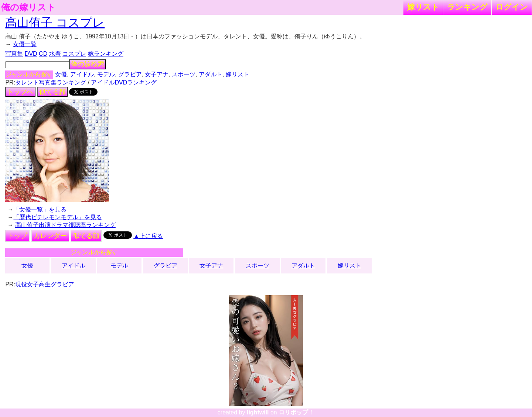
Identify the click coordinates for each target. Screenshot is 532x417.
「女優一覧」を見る (40, 209)
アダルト (211, 74)
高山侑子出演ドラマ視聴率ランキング (65, 225)
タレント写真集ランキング (51, 82)
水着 (55, 54)
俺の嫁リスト (28, 7)
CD (43, 54)
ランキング (467, 7)
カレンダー (50, 236)
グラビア (130, 74)
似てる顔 (52, 92)
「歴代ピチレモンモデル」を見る (58, 217)
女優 (61, 74)
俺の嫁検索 (88, 64)
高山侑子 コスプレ (55, 23)
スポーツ (184, 74)
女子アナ (157, 74)
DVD (31, 54)
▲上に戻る (148, 236)
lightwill (258, 412)
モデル (106, 74)
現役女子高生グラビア (45, 284)
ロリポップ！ (296, 412)
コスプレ (74, 54)
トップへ (20, 92)
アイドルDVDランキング (124, 82)
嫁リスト (423, 7)
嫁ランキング (106, 54)
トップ (17, 236)
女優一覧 (25, 44)
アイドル (82, 74)
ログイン (512, 7)
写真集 (14, 54)
